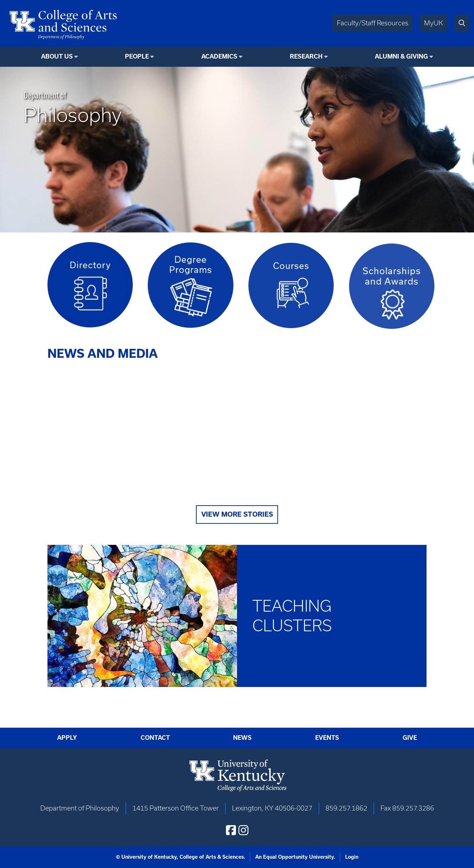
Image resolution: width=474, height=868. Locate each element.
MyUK (433, 23)
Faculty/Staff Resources (373, 23)
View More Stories (237, 514)
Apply (67, 738)
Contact (155, 738)
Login (352, 857)
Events (327, 738)
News (242, 738)
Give (410, 738)
